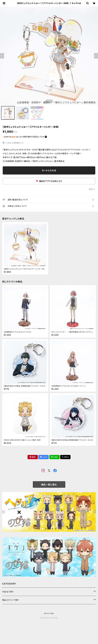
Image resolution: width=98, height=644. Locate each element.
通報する (92, 189)
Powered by (49, 618)
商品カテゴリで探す (11, 600)
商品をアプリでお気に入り (49, 181)
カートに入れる (49, 170)
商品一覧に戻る (49, 485)
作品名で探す (8, 592)
